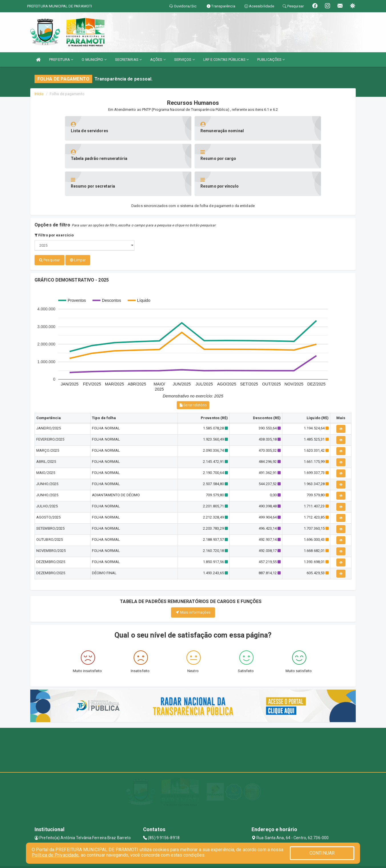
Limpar (78, 232)
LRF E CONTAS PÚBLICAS (226, 60)
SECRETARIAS (128, 60)
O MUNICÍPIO (94, 60)
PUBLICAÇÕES (271, 60)
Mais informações (193, 584)
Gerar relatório (193, 377)
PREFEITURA (61, 60)
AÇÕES (158, 60)
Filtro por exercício (54, 207)
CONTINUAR (322, 853)
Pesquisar (50, 232)
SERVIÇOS (184, 60)
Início (39, 94)
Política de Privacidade (55, 855)
